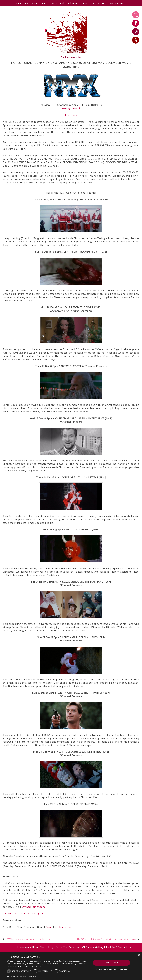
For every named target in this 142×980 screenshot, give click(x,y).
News (27, 3)
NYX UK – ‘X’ (10, 914)
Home (18, 3)
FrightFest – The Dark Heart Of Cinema (69, 3)
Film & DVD (107, 3)
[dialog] (71, 966)
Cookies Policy (35, 966)
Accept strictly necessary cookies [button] (111, 970)
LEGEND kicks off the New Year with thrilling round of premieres (107, 939)
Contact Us (121, 3)
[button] (48, 976)
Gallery (95, 3)
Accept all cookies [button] (111, 963)
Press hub (71, 115)
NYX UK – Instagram (32, 914)
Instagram (65, 927)
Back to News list (71, 57)
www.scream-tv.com (33, 907)
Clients (43, 3)
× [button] (139, 955)
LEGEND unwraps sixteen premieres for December (29, 939)
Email (49, 927)
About (35, 3)
